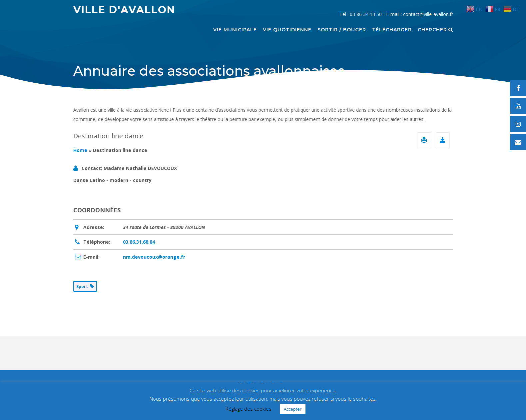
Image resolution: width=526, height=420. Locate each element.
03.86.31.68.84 (139, 242)
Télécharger (392, 30)
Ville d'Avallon (124, 10)
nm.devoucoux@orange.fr (154, 257)
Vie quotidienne (287, 30)
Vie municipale (235, 30)
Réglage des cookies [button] (249, 409)
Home (80, 150)
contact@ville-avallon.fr (428, 14)
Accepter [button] (293, 409)
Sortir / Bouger (342, 30)
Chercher (435, 30)
